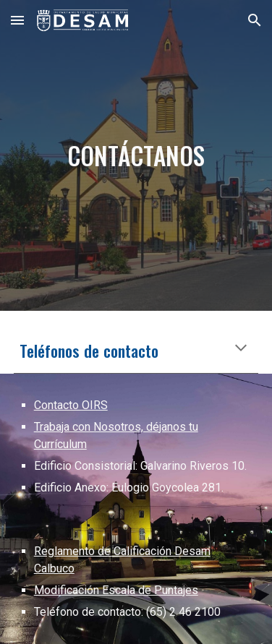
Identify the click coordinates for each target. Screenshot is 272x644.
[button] (17, 20)
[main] (136, 155)
